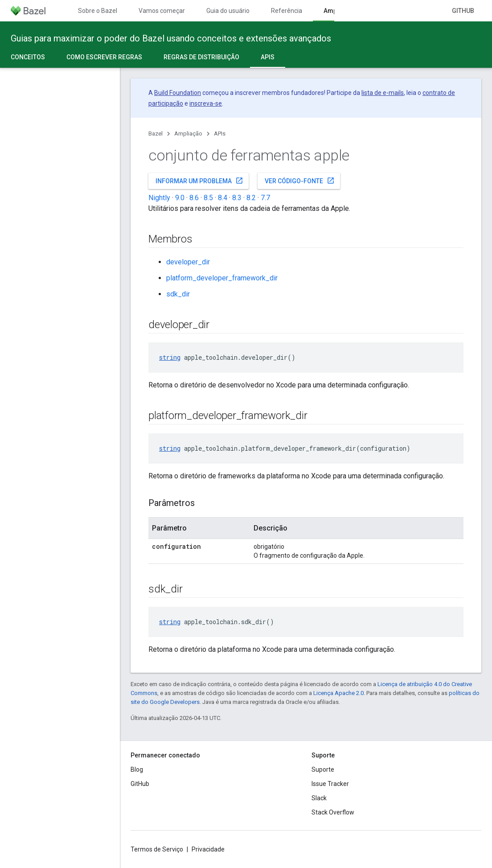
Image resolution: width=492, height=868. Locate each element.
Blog (137, 769)
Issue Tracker (330, 784)
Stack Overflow (333, 812)
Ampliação (188, 134)
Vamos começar (162, 11)
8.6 (194, 198)
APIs (220, 134)
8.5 (208, 198)
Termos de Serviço (157, 849)
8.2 (251, 198)
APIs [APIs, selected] (268, 57)
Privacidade (208, 849)
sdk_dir (178, 294)
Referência (287, 11)
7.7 (265, 198)
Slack (319, 798)
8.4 (223, 198)
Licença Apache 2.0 (338, 693)
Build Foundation (178, 93)
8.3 (237, 198)
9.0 (180, 198)
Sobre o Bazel (98, 11)
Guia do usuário (228, 11)
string (170, 357)
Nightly (159, 198)
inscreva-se (206, 103)
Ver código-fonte (300, 181)
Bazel (156, 134)
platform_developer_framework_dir (222, 278)
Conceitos (28, 57)
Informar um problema (199, 181)
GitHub (463, 11)
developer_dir (188, 262)
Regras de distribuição (201, 57)
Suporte (323, 769)
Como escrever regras (104, 57)
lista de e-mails (383, 93)
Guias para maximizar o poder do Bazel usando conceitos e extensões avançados (171, 38)
